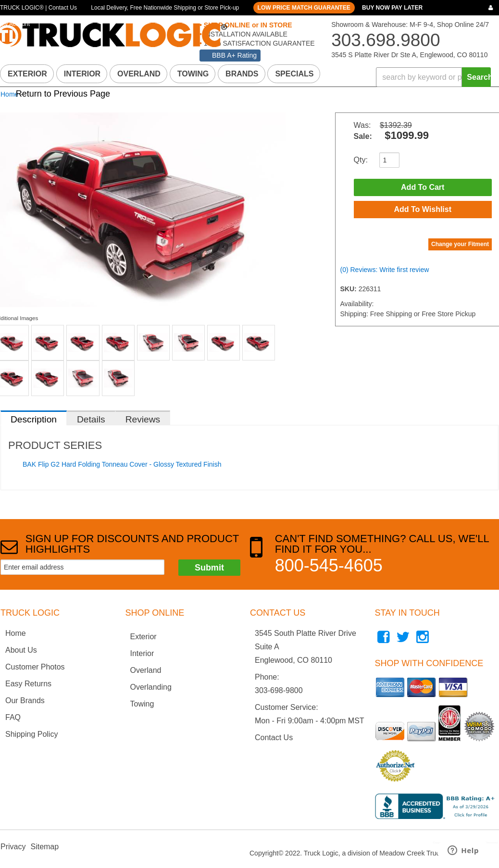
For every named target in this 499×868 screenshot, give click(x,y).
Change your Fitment (460, 244)
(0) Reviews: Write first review (385, 270)
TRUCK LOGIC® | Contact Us (38, 8)
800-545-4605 (329, 565)
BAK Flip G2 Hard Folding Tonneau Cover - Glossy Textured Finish (122, 464)
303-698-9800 (279, 690)
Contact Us (274, 738)
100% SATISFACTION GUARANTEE (258, 43)
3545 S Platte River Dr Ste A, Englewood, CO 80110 (409, 55)
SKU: (349, 289)
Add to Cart (423, 187)
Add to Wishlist (423, 209)
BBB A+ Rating (234, 55)
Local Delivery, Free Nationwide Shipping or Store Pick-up (165, 8)
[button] (433, 77)
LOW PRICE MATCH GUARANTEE (304, 8)
